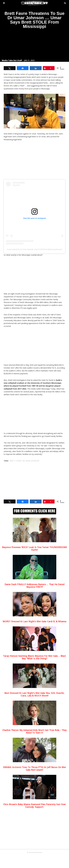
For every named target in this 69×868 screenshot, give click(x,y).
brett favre (16, 461)
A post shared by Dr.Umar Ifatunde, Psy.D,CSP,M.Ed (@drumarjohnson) (34, 249)
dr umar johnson (31, 461)
